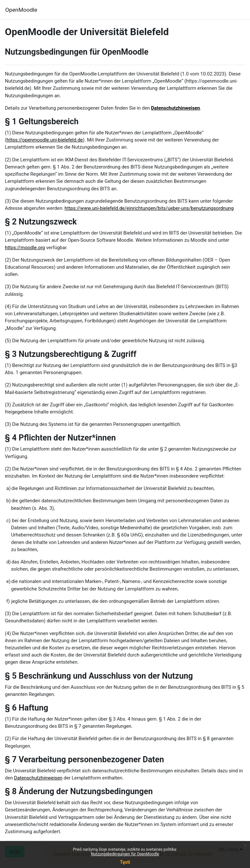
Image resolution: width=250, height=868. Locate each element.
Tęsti (125, 862)
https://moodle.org (25, 248)
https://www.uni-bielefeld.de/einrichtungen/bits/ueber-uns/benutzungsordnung (149, 208)
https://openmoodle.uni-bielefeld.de (45, 140)
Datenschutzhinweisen (175, 108)
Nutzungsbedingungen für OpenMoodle (125, 854)
